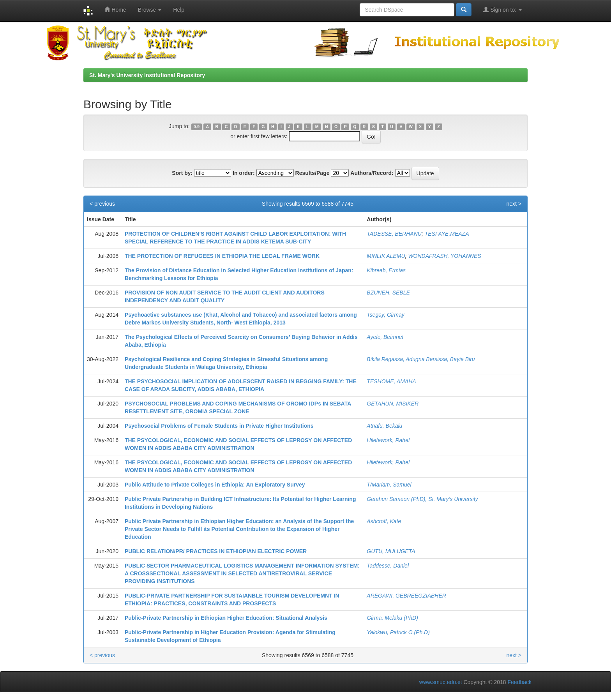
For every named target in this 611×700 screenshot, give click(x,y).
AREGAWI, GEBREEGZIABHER (406, 596)
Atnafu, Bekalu (384, 426)
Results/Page (313, 173)
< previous (102, 204)
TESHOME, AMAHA (391, 381)
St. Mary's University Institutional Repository (147, 75)
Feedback (520, 682)
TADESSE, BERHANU (394, 234)
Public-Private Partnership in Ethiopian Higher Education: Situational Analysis (226, 618)
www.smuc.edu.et (441, 682)
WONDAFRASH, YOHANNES (444, 256)
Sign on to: (502, 10)
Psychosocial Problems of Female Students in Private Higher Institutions (219, 426)
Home (115, 10)
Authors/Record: (372, 173)
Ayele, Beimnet (385, 337)
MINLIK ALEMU (386, 256)
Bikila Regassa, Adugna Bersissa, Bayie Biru (421, 359)
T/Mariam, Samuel (389, 485)
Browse (150, 10)
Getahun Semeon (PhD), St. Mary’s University (422, 499)
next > (514, 204)
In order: (244, 173)
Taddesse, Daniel (388, 566)
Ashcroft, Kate (384, 521)
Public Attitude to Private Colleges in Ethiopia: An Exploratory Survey (215, 485)
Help (179, 10)
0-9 (197, 127)
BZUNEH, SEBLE (388, 293)
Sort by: (182, 173)
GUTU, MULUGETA (391, 551)
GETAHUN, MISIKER (393, 404)
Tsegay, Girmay (385, 315)
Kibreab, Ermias (386, 270)
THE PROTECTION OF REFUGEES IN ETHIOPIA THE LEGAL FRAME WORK (222, 256)
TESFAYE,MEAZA (447, 234)
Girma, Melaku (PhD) (392, 618)
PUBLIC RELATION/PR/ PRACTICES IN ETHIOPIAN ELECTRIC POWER (216, 551)
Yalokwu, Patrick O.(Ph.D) (398, 632)
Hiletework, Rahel (388, 440)
